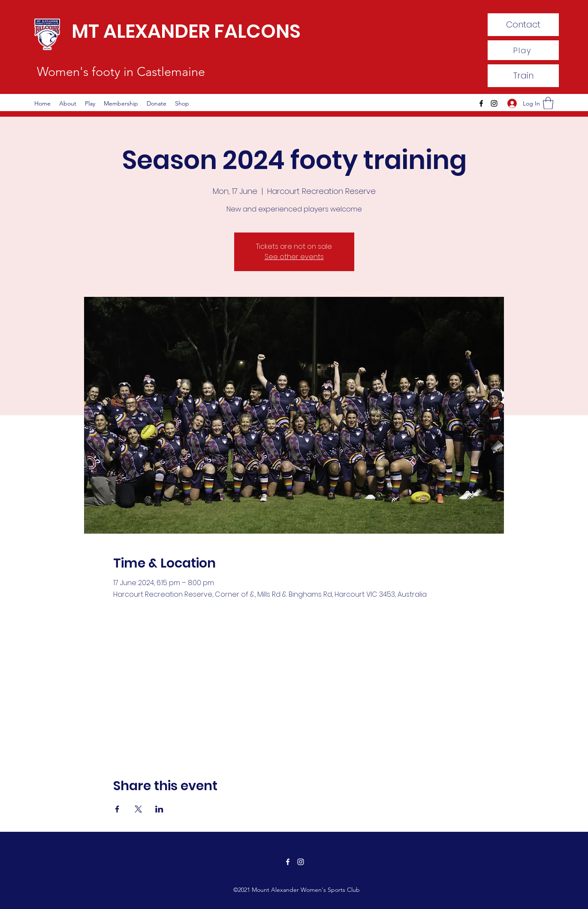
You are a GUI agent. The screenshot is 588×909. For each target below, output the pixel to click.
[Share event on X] (138, 809)
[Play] (523, 50)
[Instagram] (494, 103)
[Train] (523, 76)
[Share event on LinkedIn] (159, 809)
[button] (548, 103)
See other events (294, 257)
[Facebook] (481, 103)
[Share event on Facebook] (117, 809)
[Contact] (523, 25)
